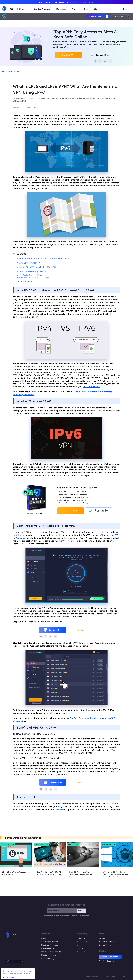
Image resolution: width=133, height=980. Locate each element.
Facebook (82, 952)
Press (80, 945)
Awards (81, 948)
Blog (10, 72)
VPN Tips (18, 72)
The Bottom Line (24, 282)
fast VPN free (65, 541)
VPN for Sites (73, 845)
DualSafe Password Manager (54, 952)
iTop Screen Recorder (50, 942)
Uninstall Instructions (108, 942)
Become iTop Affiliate (110, 957)
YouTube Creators (107, 961)
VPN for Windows (91, 387)
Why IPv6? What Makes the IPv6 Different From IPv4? (43, 258)
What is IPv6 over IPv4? (28, 263)
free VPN (59, 809)
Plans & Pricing (48, 958)
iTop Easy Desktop (49, 955)
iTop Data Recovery (50, 945)
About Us (81, 938)
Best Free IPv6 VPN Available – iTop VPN (36, 267)
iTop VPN (45, 938)
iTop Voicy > (90, 2)
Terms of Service (92, 977)
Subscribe (81, 911)
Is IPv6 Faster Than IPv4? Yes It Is (31, 275)
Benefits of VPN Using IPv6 (31, 271)
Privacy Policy (111, 977)
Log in (126, 9)
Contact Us (82, 942)
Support (103, 938)
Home (3, 72)
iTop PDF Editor (48, 948)
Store (96, 9)
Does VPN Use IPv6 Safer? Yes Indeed (33, 278)
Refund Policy (105, 945)
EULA (125, 977)
